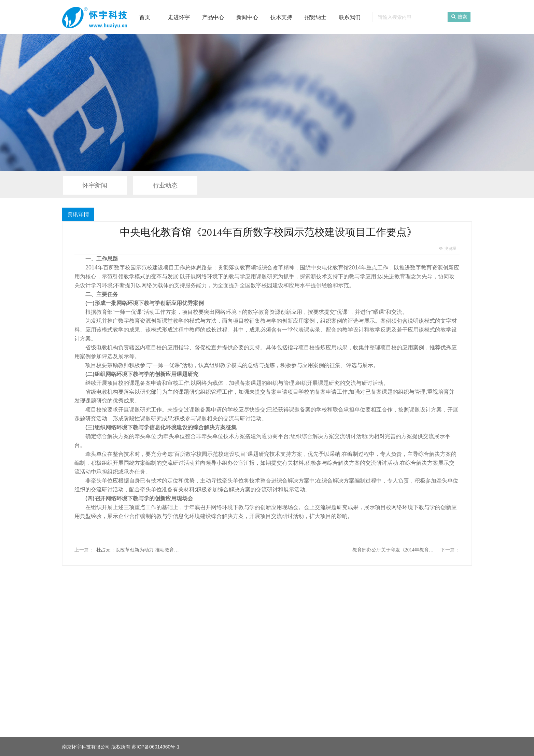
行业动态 (165, 185)
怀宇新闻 (95, 185)
